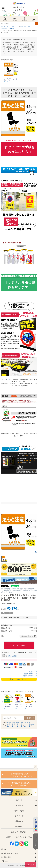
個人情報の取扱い (6, 857)
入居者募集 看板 (14, 724)
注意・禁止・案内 (25, 27)
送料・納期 (19, 811)
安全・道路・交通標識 (8, 29)
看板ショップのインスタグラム (19, 837)
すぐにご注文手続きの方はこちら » (19, 147)
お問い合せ (14, 19)
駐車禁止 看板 (9, 724)
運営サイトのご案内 (19, 832)
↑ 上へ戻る (30, 864)
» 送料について (33, 672)
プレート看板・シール (13, 27)
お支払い (19, 805)
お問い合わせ (5, 861)
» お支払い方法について (30, 674)
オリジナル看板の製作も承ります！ (19, 282)
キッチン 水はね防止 (31, 724)
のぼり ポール (26, 724)
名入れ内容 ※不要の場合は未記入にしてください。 (16, 618)
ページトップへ (35, 767)
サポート (19, 800)
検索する (31, 718)
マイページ (25, 19)
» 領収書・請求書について (29, 676)
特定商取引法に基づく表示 (9, 853)
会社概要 (19, 827)
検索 (36, 24)
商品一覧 (5, 19)
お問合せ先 (19, 821)
